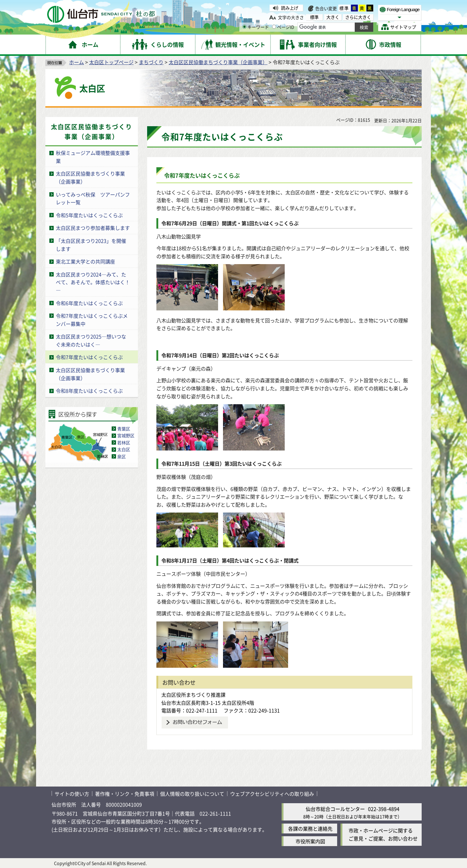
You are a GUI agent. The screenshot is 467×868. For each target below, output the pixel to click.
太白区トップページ (111, 62)
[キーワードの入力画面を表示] (244, 27)
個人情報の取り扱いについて (192, 794)
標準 (344, 8)
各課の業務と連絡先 (310, 829)
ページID (283, 27)
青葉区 (124, 429)
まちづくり (151, 62)
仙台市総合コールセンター (335, 809)
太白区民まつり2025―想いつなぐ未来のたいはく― (91, 340)
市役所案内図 (310, 841)
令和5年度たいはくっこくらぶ (89, 215)
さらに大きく (358, 17)
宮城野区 (126, 435)
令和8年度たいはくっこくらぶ (89, 391)
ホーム (76, 62)
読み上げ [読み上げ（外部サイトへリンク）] (290, 8)
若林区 (124, 442)
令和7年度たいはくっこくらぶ (89, 357)
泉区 (122, 456)
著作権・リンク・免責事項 (125, 794)
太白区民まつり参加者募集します (93, 228)
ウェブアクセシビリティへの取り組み (272, 794)
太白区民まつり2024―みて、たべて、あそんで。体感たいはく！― (93, 282)
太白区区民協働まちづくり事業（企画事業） (218, 62)
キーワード (256, 27)
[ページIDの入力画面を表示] (274, 27)
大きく (333, 17)
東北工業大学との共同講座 (85, 261)
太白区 (124, 449)
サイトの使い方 (72, 794)
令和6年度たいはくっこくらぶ (89, 303)
